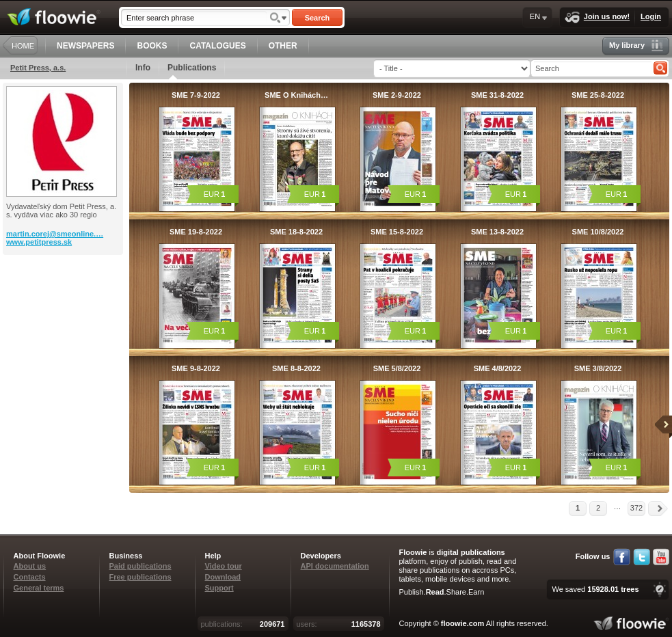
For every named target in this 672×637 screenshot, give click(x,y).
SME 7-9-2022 (196, 95)
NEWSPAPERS (85, 46)
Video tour (224, 566)
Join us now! (597, 17)
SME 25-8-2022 (598, 95)
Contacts (30, 577)
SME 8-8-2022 (296, 368)
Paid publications (140, 566)
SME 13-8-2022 (497, 232)
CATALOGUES (217, 46)
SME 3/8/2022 (598, 368)
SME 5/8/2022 (397, 368)
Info (143, 68)
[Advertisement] (64, 310)
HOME (23, 46)
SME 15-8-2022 (397, 232)
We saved (595, 589)
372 (636, 508)
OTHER (283, 46)
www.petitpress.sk (39, 242)
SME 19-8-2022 (196, 232)
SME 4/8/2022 (498, 368)
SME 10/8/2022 (598, 232)
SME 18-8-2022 (296, 232)
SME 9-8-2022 (196, 368)
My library (636, 45)
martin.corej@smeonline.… (55, 234)
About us (30, 566)
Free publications (140, 577)
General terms (39, 588)
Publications (192, 71)
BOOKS (152, 46)
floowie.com (463, 623)
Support (219, 588)
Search (318, 18)
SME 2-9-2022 (397, 95)
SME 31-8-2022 (497, 95)
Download (223, 577)
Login (651, 16)
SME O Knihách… (296, 95)
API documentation (335, 566)
